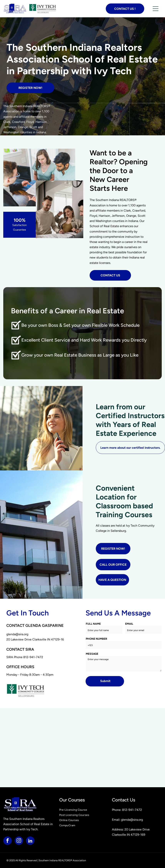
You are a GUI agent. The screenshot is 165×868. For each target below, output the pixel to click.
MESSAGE (92, 654)
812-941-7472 (33, 657)
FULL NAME (93, 624)
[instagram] (19, 841)
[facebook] (7, 841)
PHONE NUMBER (96, 639)
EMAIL (129, 624)
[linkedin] (30, 841)
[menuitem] (83, 810)
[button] (156, 9)
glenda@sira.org (17, 634)
